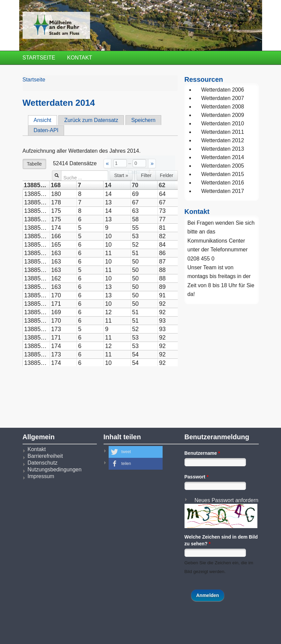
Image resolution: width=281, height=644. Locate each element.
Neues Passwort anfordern (227, 500)
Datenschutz (43, 463)
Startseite (39, 58)
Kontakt (80, 58)
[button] (136, 452)
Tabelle (34, 164)
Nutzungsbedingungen (55, 469)
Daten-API (46, 130)
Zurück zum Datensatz (91, 120)
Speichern (143, 120)
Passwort (197, 477)
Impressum (41, 476)
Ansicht (45, 120)
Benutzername (202, 453)
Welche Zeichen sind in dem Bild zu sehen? (221, 540)
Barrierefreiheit (45, 456)
